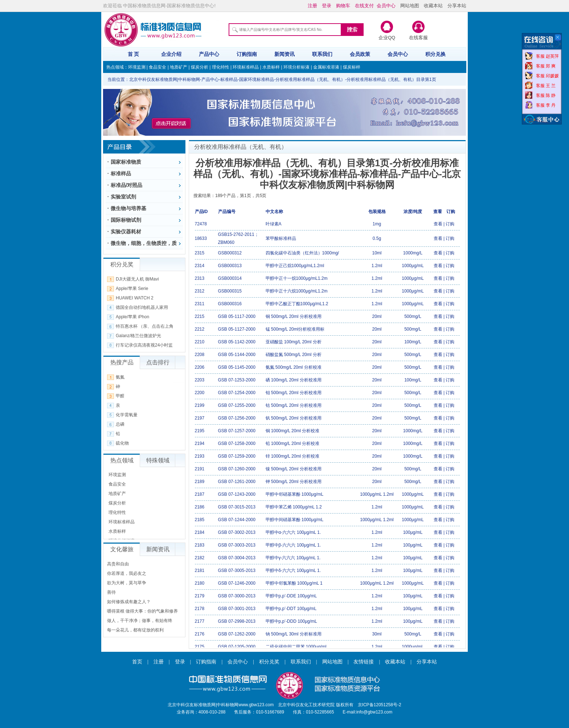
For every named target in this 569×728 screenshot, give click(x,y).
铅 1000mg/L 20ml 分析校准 (293, 443)
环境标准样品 (246, 67)
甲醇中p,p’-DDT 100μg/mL (291, 609)
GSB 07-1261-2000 (237, 482)
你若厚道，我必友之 (127, 573)
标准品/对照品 (127, 185)
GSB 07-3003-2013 (237, 545)
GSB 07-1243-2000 (237, 494)
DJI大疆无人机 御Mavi (137, 279)
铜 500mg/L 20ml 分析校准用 (294, 316)
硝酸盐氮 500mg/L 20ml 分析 (294, 355)
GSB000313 (230, 266)
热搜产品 (122, 362)
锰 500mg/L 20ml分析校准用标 (295, 329)
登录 (180, 662)
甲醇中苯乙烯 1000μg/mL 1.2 (294, 507)
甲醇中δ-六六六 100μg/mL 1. (293, 570)
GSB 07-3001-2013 (237, 609)
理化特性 (221, 67)
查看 (438, 224)
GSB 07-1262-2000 (237, 634)
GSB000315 (230, 291)
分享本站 (457, 6)
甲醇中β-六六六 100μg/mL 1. (293, 545)
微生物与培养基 (128, 208)
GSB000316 (230, 304)
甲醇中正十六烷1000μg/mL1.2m (297, 291)
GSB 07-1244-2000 (237, 520)
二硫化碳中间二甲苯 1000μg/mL (297, 647)
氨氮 (120, 377)
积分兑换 (435, 54)
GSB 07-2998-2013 (237, 621)
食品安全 (157, 67)
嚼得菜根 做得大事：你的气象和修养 (142, 611)
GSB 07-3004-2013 (237, 558)
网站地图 (410, 6)
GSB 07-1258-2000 (237, 443)
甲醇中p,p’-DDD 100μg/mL (291, 621)
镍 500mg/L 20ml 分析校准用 (294, 469)
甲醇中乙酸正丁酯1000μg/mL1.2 (297, 304)
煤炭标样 (352, 67)
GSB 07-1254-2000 (237, 393)
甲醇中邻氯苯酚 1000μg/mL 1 (294, 583)
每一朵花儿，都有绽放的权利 (135, 630)
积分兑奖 (269, 662)
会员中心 (398, 54)
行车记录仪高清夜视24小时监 (144, 345)
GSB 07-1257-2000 (237, 431)
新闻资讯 (284, 54)
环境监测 (137, 67)
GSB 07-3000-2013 (237, 596)
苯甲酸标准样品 (281, 238)
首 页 (134, 54)
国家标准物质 (126, 162)
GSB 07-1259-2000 (237, 456)
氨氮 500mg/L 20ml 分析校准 (294, 367)
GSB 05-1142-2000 (237, 342)
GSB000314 (230, 278)
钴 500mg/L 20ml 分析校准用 (294, 405)
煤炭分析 (200, 67)
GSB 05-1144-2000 (237, 355)
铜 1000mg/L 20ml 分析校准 (293, 431)
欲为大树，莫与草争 (127, 583)
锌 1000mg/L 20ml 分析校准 (293, 456)
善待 (111, 592)
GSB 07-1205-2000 (237, 647)
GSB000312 (230, 253)
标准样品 (121, 173)
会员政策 (360, 54)
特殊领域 (158, 460)
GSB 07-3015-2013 (237, 507)
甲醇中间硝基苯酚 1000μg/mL (295, 520)
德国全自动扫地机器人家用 (142, 307)
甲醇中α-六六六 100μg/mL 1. (293, 532)
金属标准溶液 (326, 67)
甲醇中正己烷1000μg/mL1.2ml (295, 266)
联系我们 (322, 54)
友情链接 (364, 662)
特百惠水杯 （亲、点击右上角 (145, 326)
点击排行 (158, 362)
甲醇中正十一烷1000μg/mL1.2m (297, 278)
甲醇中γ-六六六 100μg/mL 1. (293, 558)
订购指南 (247, 54)
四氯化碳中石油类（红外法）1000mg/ (302, 253)
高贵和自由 (118, 564)
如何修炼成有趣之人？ (129, 602)
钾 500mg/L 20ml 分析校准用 (294, 482)
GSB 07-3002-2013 (237, 532)
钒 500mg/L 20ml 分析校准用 (294, 418)
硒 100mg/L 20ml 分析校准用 (294, 380)
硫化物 (122, 443)
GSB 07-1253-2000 (237, 380)
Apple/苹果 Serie (132, 289)
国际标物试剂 (126, 220)
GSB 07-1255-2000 (237, 405)
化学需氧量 (127, 415)
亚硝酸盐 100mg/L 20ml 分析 (294, 342)
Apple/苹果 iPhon (132, 317)
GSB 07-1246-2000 (237, 583)
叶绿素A (274, 224)
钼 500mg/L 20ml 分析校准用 (294, 393)
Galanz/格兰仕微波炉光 (138, 336)
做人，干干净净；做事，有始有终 (140, 621)
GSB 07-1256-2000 (237, 418)
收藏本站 (433, 6)
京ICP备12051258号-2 (380, 705)
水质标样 (271, 67)
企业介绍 (171, 54)
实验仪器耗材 (126, 232)
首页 (137, 662)
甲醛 (120, 396)
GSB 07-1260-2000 (237, 469)
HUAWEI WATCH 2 (135, 298)
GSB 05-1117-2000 (237, 316)
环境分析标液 (296, 67)
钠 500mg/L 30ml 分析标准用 (294, 634)
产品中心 (209, 54)
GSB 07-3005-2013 (237, 570)
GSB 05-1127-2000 (237, 329)
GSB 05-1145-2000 (237, 367)
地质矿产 (179, 67)
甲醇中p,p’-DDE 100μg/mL (291, 596)
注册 (159, 662)
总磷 (120, 424)
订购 (450, 224)
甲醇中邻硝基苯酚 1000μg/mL (295, 494)
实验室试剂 (123, 197)
